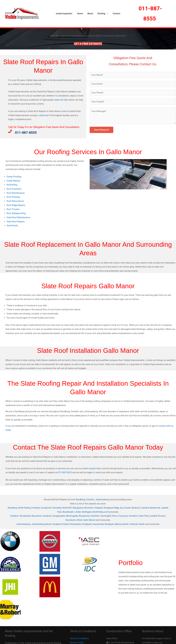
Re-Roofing (12, 185)
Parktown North (137, 524)
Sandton (90, 500)
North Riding (24, 508)
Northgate (87, 512)
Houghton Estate (60, 524)
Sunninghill (106, 516)
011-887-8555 (65, 472)
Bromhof (89, 508)
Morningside (72, 516)
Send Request (101, 130)
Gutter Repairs (13, 181)
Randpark (109, 524)
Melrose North (122, 524)
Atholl (79, 520)
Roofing (101, 14)
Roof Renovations (15, 201)
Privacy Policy (77, 643)
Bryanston (37, 516)
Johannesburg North (41, 524)
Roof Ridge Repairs (16, 205)
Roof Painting (13, 197)
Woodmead (25, 516)
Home (80, 14)
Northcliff (67, 508)
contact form (95, 468)
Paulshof (133, 516)
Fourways (123, 516)
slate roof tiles (61, 100)
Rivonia (162, 516)
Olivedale (57, 508)
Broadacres (84, 516)
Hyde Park (144, 516)
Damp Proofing (14, 177)
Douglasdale (59, 516)
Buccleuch (71, 520)
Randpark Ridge (111, 508)
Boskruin (136, 508)
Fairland (145, 508)
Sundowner (46, 508)
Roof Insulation (14, 189)
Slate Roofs (12, 226)
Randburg (80, 500)
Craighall (98, 508)
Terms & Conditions (79, 638)
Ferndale (36, 508)
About (90, 14)
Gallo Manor (89, 520)
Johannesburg (102, 500)
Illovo (115, 516)
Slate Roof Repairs (16, 222)
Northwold (155, 508)
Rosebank (87, 524)
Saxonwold (98, 524)
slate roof (44, 115)
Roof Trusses (13, 209)
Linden (78, 512)
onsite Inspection (64, 14)
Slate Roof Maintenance (18, 217)
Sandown (47, 516)
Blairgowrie (78, 508)
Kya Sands (125, 508)
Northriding (98, 512)
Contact (116, 14)
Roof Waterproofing (16, 213)
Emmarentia (75, 524)
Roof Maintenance (16, 193)
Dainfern (95, 516)
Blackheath (68, 512)
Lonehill (153, 516)
